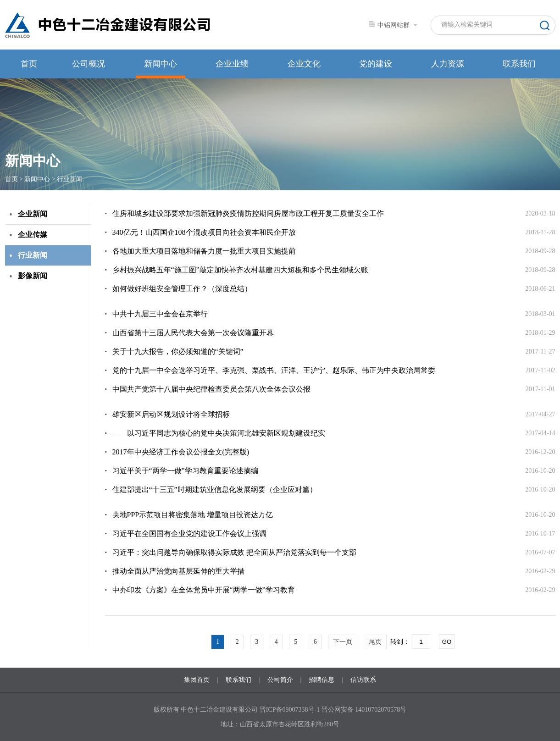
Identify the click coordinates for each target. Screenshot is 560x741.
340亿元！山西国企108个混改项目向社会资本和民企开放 (204, 232)
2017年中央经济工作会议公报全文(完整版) (181, 452)
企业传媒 (33, 235)
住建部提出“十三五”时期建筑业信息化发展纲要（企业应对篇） (215, 489)
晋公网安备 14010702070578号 (364, 710)
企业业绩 (232, 64)
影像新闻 (33, 276)
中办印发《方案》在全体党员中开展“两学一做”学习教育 (204, 590)
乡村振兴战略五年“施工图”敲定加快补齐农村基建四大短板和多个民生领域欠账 (240, 270)
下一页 (343, 642)
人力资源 (448, 64)
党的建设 (376, 64)
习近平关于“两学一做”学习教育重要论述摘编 (185, 471)
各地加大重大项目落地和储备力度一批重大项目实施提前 (204, 251)
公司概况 (89, 64)
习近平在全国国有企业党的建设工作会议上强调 (189, 534)
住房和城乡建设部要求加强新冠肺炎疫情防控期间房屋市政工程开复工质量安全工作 (248, 213)
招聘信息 (322, 680)
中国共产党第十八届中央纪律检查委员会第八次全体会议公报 (211, 389)
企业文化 (304, 64)
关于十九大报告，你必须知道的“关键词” (178, 351)
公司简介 (280, 680)
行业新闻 (70, 179)
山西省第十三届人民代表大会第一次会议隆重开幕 (193, 333)
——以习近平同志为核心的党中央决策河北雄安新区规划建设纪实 (219, 433)
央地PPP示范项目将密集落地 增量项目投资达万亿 (193, 515)
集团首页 (197, 680)
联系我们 (519, 64)
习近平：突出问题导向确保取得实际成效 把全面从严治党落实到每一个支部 (234, 552)
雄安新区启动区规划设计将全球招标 (171, 414)
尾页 (375, 642)
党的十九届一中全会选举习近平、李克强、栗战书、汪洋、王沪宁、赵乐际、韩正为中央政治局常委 (274, 370)
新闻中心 (161, 64)
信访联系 (363, 680)
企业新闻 (33, 214)
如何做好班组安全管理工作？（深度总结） (182, 289)
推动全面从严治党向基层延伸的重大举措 (178, 571)
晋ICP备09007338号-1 (290, 710)
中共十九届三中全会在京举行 (160, 314)
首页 (29, 64)
